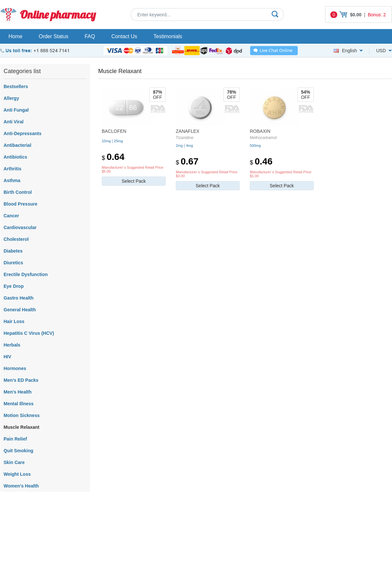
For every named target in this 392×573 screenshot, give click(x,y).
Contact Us (124, 36)
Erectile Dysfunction (26, 274)
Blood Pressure (20, 204)
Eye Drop (14, 286)
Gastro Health (19, 298)
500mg (255, 146)
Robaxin (260, 131)
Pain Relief (15, 439)
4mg (189, 146)
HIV (7, 357)
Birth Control (18, 192)
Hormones (15, 368)
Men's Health (18, 392)
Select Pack (134, 181)
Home (15, 36)
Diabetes (13, 251)
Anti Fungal (16, 110)
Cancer (11, 216)
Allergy (11, 98)
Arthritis (12, 169)
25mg (118, 141)
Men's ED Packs (21, 380)
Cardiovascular (20, 227)
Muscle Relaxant (22, 427)
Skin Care (14, 462)
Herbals (12, 345)
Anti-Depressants (23, 133)
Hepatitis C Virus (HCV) (29, 333)
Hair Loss (14, 321)
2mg (179, 146)
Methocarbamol (263, 138)
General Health (20, 310)
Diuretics (13, 263)
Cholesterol (16, 239)
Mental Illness (19, 404)
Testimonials (168, 36)
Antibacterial (17, 145)
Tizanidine (185, 138)
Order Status (54, 36)
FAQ (90, 36)
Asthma (12, 180)
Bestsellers (16, 86)
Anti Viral (14, 122)
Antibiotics (15, 157)
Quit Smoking (18, 451)
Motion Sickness (22, 415)
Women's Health (21, 486)
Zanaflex (188, 131)
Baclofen (114, 131)
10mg (106, 141)
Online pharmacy (58, 15)
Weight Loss (17, 474)
